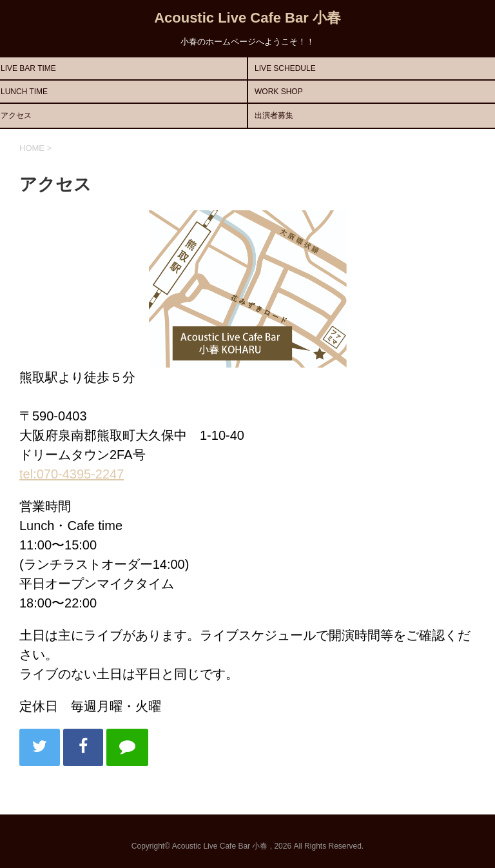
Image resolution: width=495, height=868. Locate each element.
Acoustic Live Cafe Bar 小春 (247, 18)
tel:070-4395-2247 (72, 474)
